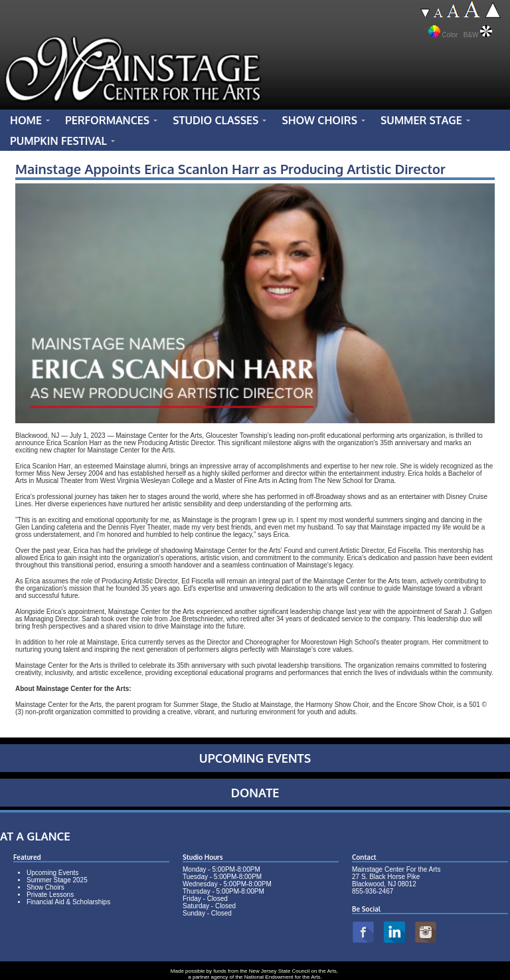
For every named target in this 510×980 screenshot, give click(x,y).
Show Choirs (45, 887)
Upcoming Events (52, 873)
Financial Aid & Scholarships (68, 902)
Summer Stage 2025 (57, 880)
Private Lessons (50, 895)
